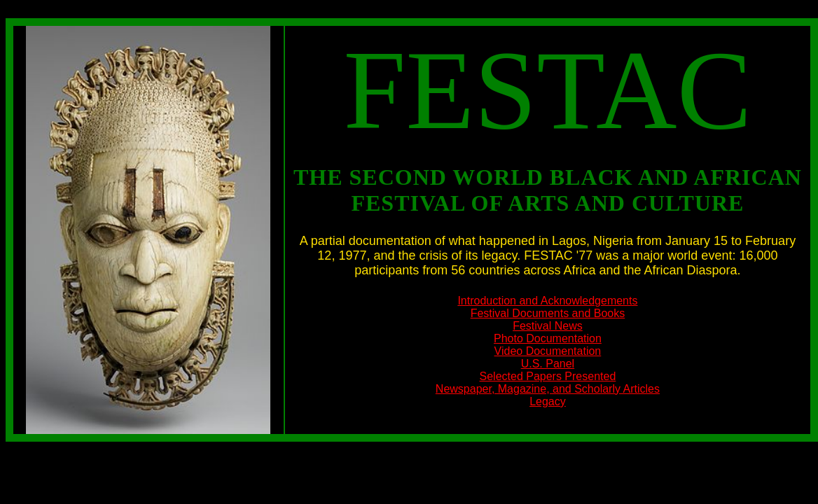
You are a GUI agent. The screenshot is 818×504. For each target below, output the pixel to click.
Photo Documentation (548, 338)
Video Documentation (548, 351)
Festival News (548, 326)
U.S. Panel (548, 364)
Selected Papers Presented (548, 376)
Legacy (548, 401)
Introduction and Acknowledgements (547, 301)
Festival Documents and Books (548, 313)
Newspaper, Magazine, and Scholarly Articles (548, 389)
